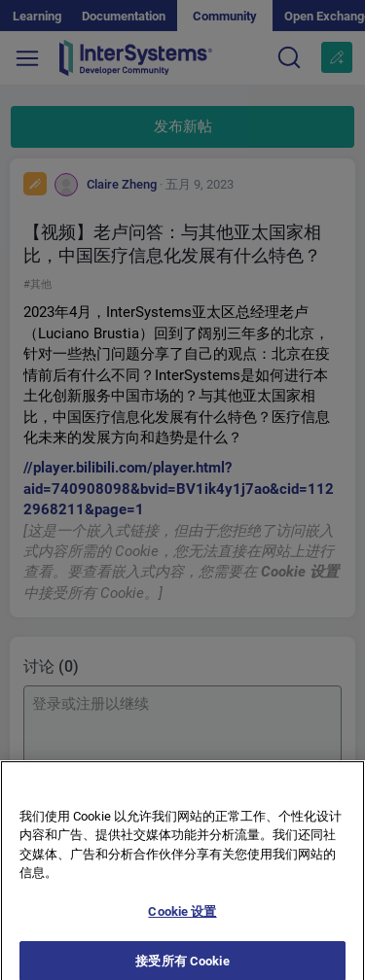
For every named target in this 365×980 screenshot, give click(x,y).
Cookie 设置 (182, 918)
